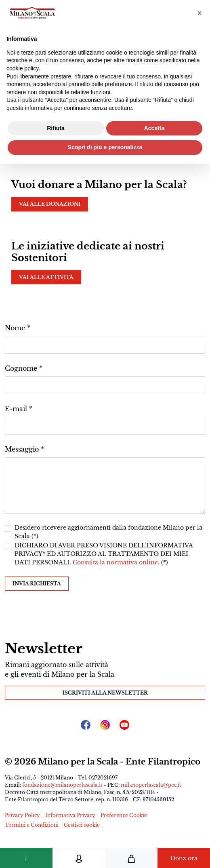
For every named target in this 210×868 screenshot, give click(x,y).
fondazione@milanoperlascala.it (62, 785)
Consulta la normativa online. (117, 562)
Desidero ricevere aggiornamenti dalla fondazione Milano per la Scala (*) (108, 532)
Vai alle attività (46, 277)
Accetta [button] (154, 128)
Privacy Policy (22, 815)
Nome (15, 328)
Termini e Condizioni (32, 825)
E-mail (16, 409)
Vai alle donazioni (50, 204)
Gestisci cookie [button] (82, 825)
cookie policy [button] (22, 68)
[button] (199, 13)
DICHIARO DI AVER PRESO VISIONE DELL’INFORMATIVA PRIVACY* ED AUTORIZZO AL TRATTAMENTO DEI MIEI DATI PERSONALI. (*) (104, 554)
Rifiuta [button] (56, 128)
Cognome (21, 368)
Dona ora (184, 858)
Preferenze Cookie (124, 815)
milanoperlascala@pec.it (151, 785)
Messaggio (22, 449)
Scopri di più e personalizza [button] (105, 147)
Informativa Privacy (70, 815)
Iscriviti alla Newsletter (105, 693)
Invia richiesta (37, 584)
